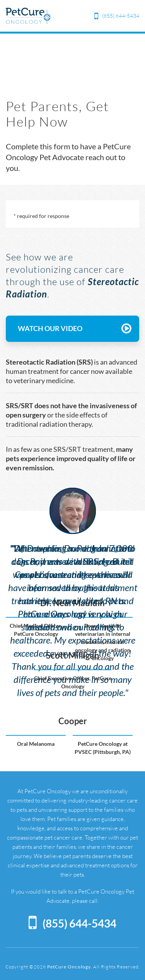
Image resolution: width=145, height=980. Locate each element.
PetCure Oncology (69, 967)
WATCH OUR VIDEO (74, 329)
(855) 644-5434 (121, 16)
